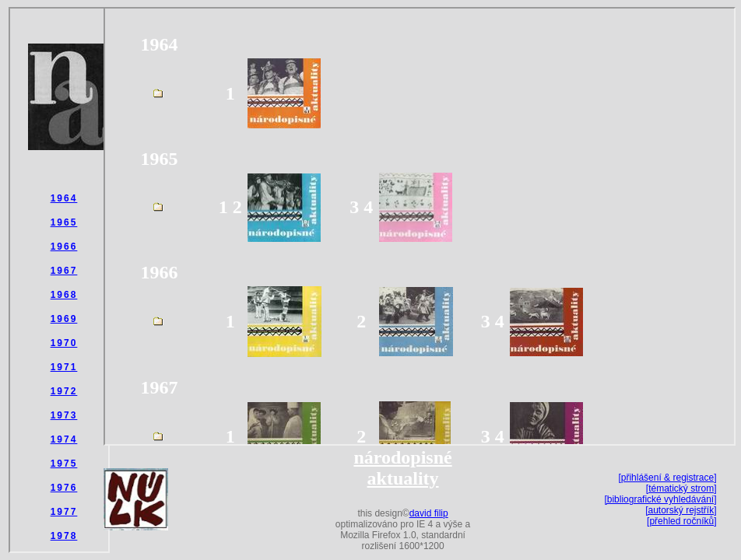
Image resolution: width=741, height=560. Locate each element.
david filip (429, 513)
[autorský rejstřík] (681, 510)
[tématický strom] (681, 488)
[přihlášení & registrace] (667, 478)
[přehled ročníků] (681, 521)
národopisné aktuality (402, 468)
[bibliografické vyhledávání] (660, 499)
